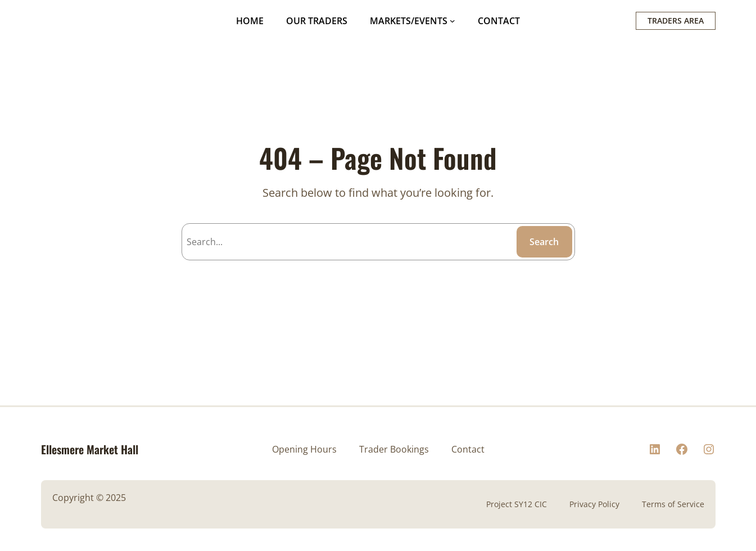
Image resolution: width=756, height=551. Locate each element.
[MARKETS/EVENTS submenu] (452, 21)
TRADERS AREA (676, 21)
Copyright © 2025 (89, 498)
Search (544, 242)
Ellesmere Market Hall (90, 449)
